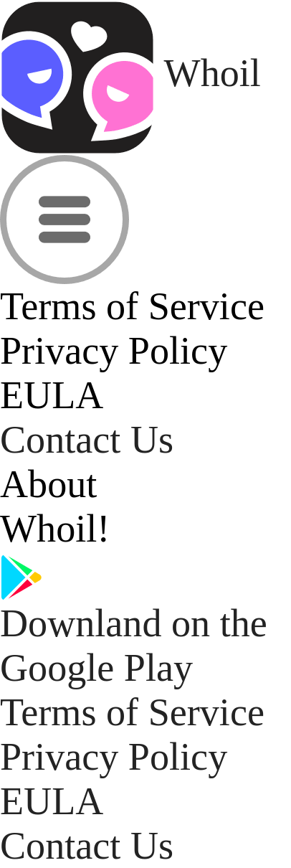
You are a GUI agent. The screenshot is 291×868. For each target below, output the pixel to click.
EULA (52, 801)
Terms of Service (132, 712)
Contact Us (87, 440)
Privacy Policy (114, 757)
